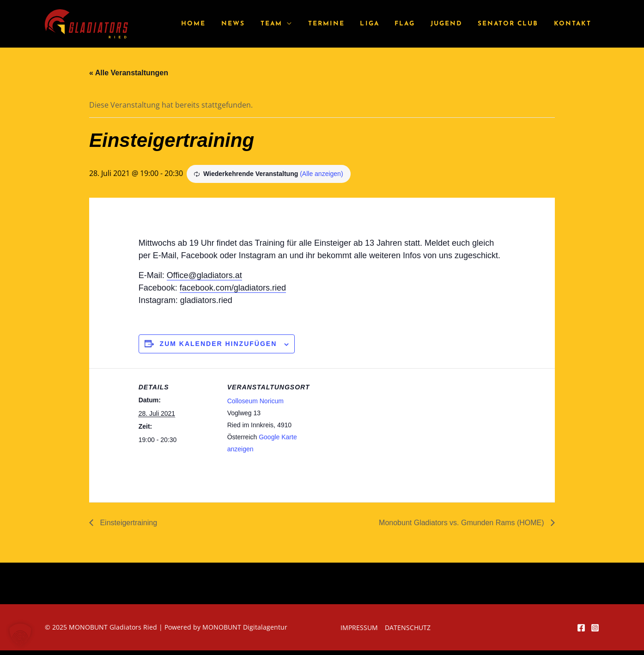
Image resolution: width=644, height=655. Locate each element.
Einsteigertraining (128, 523)
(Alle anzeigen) (321, 174)
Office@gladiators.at (204, 275)
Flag (415, 24)
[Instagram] (595, 628)
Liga (383, 24)
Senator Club (512, 24)
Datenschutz (408, 628)
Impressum (359, 628)
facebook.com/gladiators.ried (233, 288)
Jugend (454, 24)
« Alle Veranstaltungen (129, 73)
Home (219, 24)
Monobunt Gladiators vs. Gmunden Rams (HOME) (462, 523)
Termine (343, 24)
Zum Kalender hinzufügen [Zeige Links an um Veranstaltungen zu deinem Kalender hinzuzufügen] (219, 344)
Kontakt (574, 24)
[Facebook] (581, 628)
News (255, 24)
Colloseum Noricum (255, 401)
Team (290, 24)
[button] (20, 635)
